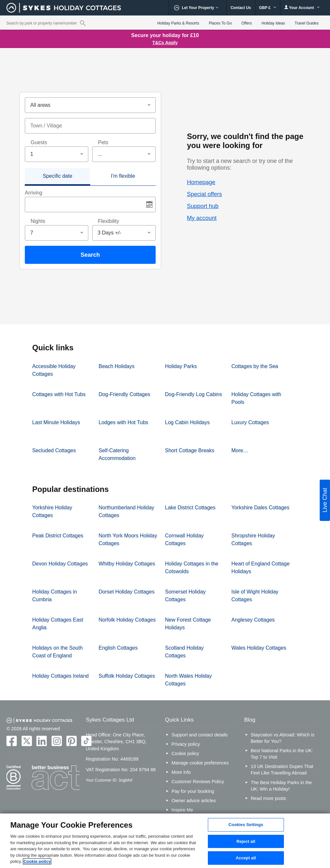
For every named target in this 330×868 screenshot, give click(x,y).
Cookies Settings (246, 825)
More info (181, 772)
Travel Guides (306, 23)
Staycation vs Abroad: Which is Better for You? (283, 738)
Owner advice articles (194, 801)
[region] (165, 841)
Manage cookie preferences (200, 763)
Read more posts (268, 798)
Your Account (302, 8)
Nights (38, 221)
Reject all (246, 841)
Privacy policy (186, 744)
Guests (39, 142)
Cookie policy (185, 753)
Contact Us (241, 8)
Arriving (34, 193)
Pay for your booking (193, 791)
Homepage (201, 182)
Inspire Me (182, 810)
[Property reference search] (83, 23)
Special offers (204, 194)
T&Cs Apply (165, 43)
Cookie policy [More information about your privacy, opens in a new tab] (37, 861)
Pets (103, 142)
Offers (247, 23)
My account (202, 218)
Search (90, 255)
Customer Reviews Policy (198, 782)
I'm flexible (123, 176)
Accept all (246, 858)
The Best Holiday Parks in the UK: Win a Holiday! (281, 786)
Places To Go (220, 23)
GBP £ (268, 8)
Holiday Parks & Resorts (178, 23)
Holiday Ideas (273, 23)
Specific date (58, 176)
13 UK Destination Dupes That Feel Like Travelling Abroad (282, 770)
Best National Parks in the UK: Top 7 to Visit (282, 754)
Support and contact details (199, 735)
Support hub (203, 206)
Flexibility (109, 221)
